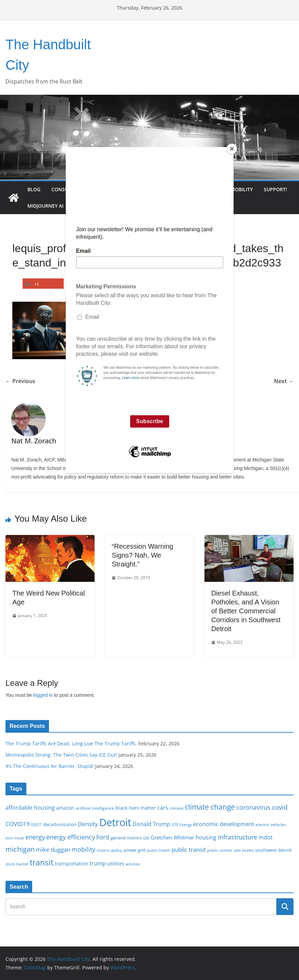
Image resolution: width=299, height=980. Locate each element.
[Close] (232, 149)
